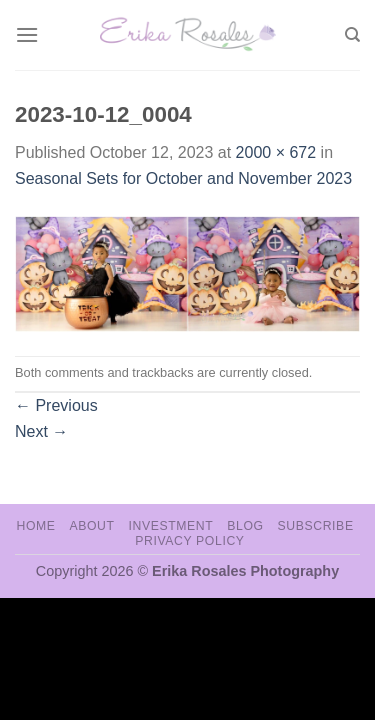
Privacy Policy (189, 541)
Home (35, 526)
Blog (245, 526)
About (91, 526)
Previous (56, 405)
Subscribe (315, 526)
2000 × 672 (276, 152)
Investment (170, 526)
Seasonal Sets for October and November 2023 (183, 178)
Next (41, 431)
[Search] (352, 35)
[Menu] (27, 34)
